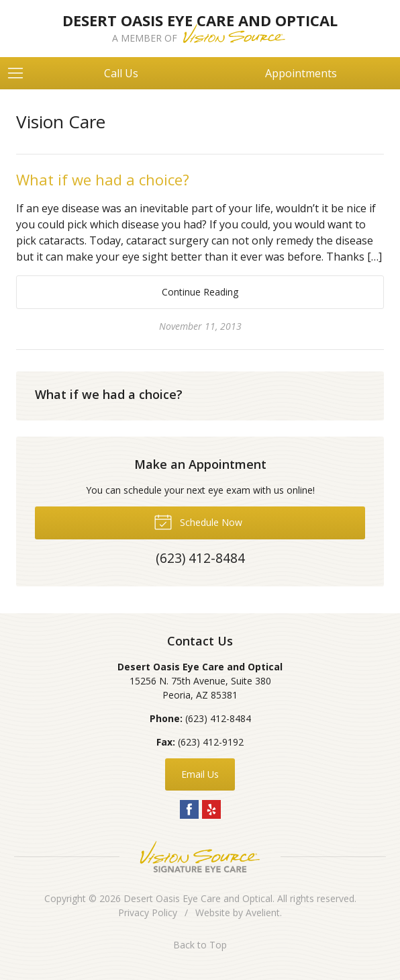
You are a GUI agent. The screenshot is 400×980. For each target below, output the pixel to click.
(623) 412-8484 (218, 718)
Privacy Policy (148, 912)
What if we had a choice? (103, 179)
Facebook (189, 809)
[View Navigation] (20, 73)
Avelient (263, 912)
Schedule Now (198, 521)
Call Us (121, 73)
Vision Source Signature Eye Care (200, 857)
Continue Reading (200, 292)
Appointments (301, 73)
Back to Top (200, 945)
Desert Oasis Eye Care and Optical (198, 898)
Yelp (211, 809)
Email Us (200, 774)
